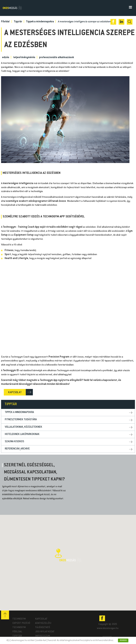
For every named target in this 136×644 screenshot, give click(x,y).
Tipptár (17, 636)
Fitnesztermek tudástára (21, 420)
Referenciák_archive (17, 449)
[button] (68, 556)
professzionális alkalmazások (56, 58)
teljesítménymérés (24, 58)
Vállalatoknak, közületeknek (23, 427)
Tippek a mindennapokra (19, 412)
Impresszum (42, 636)
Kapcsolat (41, 619)
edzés (6, 58)
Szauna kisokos (14, 442)
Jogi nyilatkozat (45, 632)
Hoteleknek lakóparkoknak (22, 434)
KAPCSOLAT (15, 392)
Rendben (123, 640)
